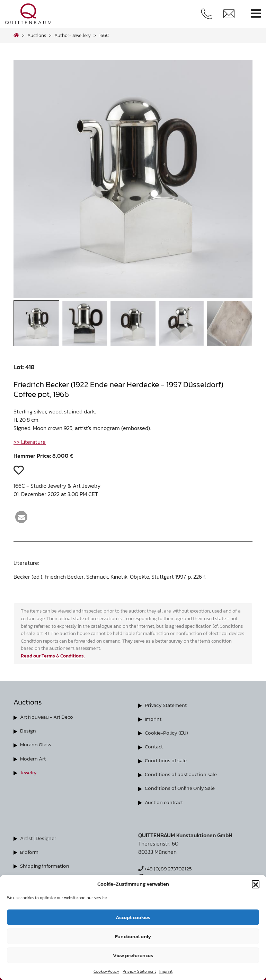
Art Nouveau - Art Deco (49, 717)
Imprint (166, 971)
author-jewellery (73, 35)
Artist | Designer (40, 838)
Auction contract (165, 802)
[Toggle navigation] (256, 14)
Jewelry (29, 772)
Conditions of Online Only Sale (182, 788)
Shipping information (46, 865)
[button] (256, 884)
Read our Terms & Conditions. (53, 656)
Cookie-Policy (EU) (167, 732)
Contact (154, 746)
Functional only (133, 936)
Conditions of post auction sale (183, 774)
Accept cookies (133, 917)
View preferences (133, 955)
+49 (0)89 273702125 (166, 868)
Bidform (30, 851)
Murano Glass (37, 744)
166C (104, 35)
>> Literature (30, 442)
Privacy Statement (139, 971)
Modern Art (34, 758)
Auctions (37, 35)
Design (28, 730)
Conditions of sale (167, 760)
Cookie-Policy (106, 971)
